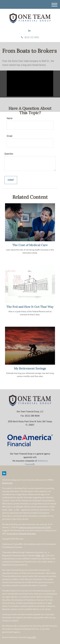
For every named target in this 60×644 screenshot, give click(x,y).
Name (10, 118)
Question (9, 154)
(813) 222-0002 (30, 37)
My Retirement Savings (30, 368)
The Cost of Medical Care (30, 245)
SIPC (43, 555)
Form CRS (32, 637)
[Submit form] (11, 180)
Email (9, 136)
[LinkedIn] (29, 31)
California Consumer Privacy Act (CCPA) (35, 527)
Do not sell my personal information (21, 533)
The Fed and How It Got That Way (30, 307)
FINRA (38, 555)
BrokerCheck (7, 483)
